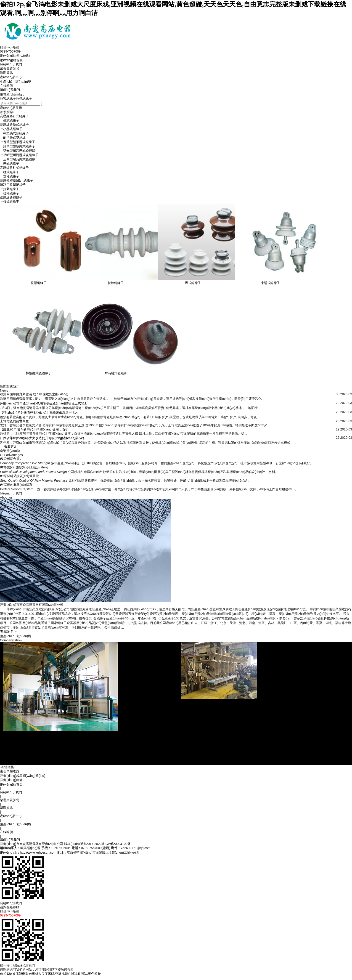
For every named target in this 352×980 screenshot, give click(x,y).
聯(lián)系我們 (10, 90)
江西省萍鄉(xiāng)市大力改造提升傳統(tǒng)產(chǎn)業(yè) (42, 438)
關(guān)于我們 (11, 64)
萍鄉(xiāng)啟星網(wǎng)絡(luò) (23, 780)
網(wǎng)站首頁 (11, 60)
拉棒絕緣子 (24, 98)
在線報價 (6, 86)
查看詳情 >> (9, 632)
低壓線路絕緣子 (11, 197)
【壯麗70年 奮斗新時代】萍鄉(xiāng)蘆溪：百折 (34, 429)
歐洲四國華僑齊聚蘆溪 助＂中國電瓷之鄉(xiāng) (34, 394)
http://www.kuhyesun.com (38, 857)
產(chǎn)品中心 (11, 77)
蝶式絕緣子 (193, 283)
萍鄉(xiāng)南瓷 (11, 784)
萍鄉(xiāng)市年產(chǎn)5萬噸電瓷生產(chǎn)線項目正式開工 (44, 403)
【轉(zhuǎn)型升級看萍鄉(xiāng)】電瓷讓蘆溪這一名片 (39, 412)
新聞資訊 (6, 72)
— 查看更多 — (11, 447)
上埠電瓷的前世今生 (14, 421)
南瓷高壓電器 (10, 775)
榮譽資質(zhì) (10, 68)
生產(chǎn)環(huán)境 (16, 82)
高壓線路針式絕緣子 (14, 116)
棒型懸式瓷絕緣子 (39, 373)
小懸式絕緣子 (270, 283)
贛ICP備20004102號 (116, 848)
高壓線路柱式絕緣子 (14, 168)
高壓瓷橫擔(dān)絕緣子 (17, 181)
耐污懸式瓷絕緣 (116, 373)
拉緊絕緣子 (8, 98)
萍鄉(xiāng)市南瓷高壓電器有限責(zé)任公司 (32, 848)
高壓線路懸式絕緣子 (14, 125)
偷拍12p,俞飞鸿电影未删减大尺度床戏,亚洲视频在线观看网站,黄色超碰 (50, 978)
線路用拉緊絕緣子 (13, 185)
